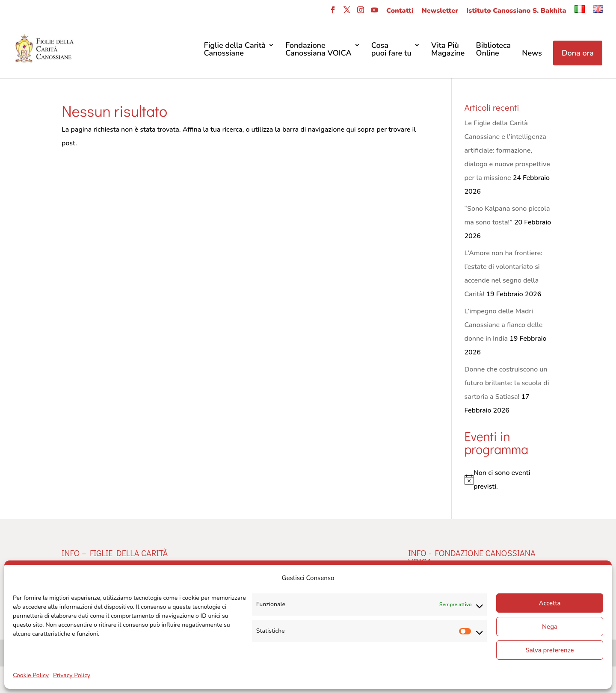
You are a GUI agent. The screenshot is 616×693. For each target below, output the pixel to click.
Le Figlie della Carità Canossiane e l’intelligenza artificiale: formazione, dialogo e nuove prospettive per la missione (507, 150)
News (532, 54)
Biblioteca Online (493, 50)
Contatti (400, 11)
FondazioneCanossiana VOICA (318, 50)
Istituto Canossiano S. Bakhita (516, 11)
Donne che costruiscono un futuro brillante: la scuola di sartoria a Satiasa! (507, 383)
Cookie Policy (31, 675)
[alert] (509, 480)
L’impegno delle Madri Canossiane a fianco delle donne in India (504, 325)
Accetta (549, 603)
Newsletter (440, 11)
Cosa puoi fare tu (391, 50)
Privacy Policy (72, 675)
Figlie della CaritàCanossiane (234, 50)
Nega (550, 627)
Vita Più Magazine (448, 50)
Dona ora (578, 53)
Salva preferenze (549, 650)
